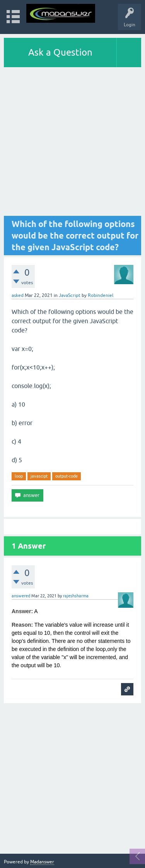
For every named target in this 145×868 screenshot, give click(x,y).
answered (21, 596)
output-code (67, 476)
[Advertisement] (72, 143)
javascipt (39, 476)
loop (19, 476)
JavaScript (70, 295)
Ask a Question (60, 52)
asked (18, 295)
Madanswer (42, 862)
